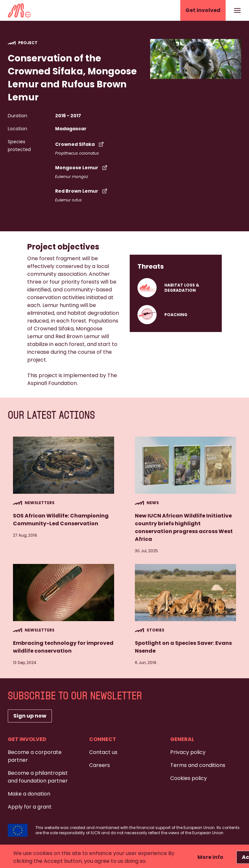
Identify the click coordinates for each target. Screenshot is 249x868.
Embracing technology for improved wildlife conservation (63, 647)
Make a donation (29, 794)
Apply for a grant (30, 807)
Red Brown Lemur (82, 191)
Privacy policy (188, 752)
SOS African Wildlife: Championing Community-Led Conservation (61, 520)
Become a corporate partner (35, 756)
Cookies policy (189, 778)
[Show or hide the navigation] (237, 10)
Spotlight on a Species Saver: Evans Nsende (183, 647)
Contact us (103, 752)
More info (210, 857)
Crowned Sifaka (80, 144)
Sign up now (30, 716)
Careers (100, 765)
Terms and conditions (198, 765)
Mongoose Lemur (82, 168)
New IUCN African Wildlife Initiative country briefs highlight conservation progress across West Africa (184, 527)
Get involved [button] (203, 10)
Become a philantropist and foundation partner (38, 777)
